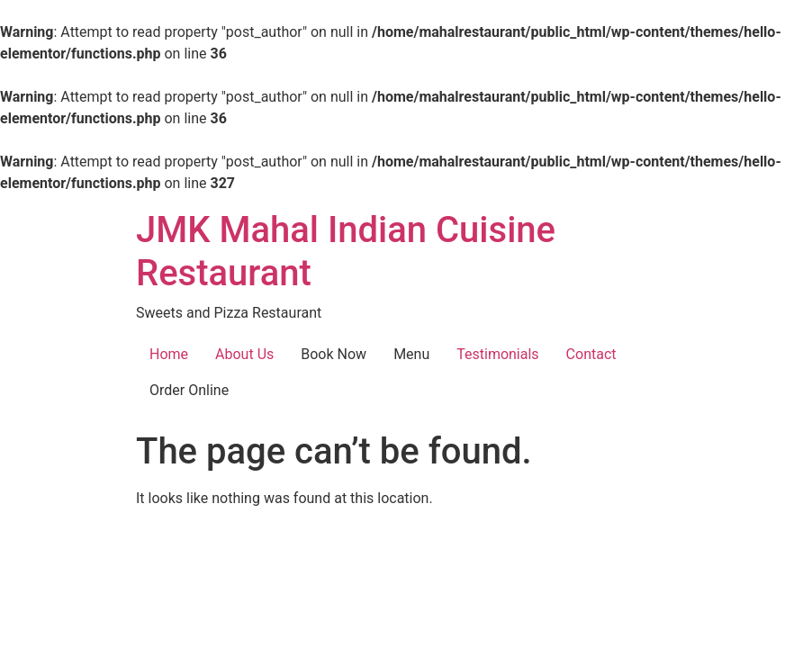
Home (169, 354)
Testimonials (497, 354)
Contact (591, 354)
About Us (244, 354)
